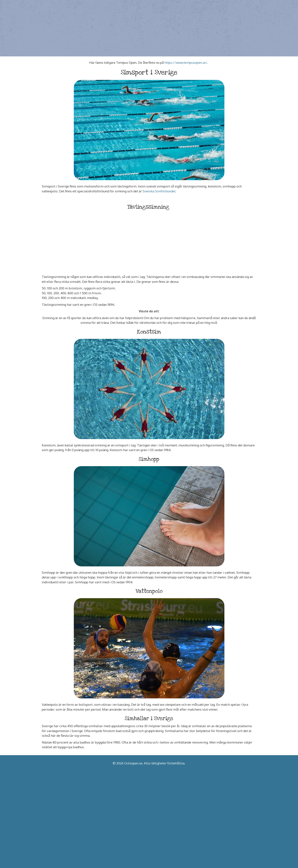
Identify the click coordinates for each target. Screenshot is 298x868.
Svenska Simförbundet (159, 191)
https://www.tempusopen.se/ (186, 63)
